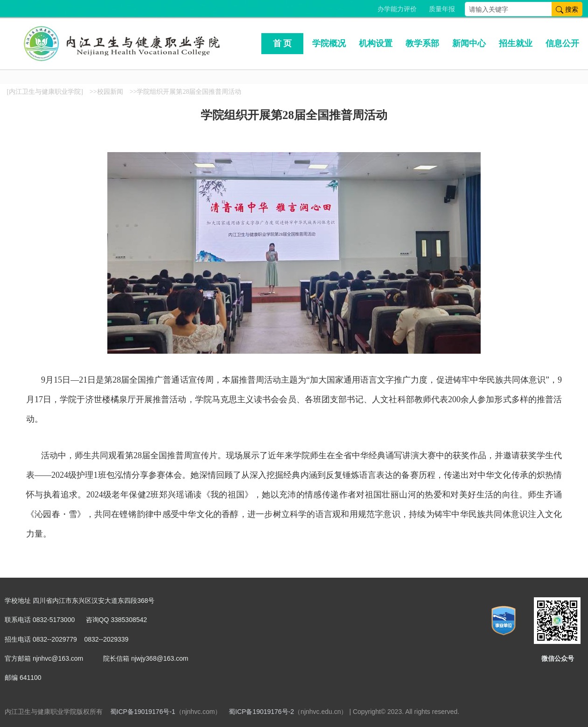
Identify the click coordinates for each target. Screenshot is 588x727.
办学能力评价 (397, 9)
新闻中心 (469, 43)
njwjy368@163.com (160, 658)
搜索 (567, 9)
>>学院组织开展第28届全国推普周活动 (186, 92)
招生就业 (516, 43)
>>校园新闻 (106, 92)
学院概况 (329, 43)
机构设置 (376, 43)
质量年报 (442, 9)
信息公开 (562, 43)
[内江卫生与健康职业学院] (45, 92)
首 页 (283, 43)
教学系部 (422, 43)
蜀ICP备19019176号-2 (261, 712)
